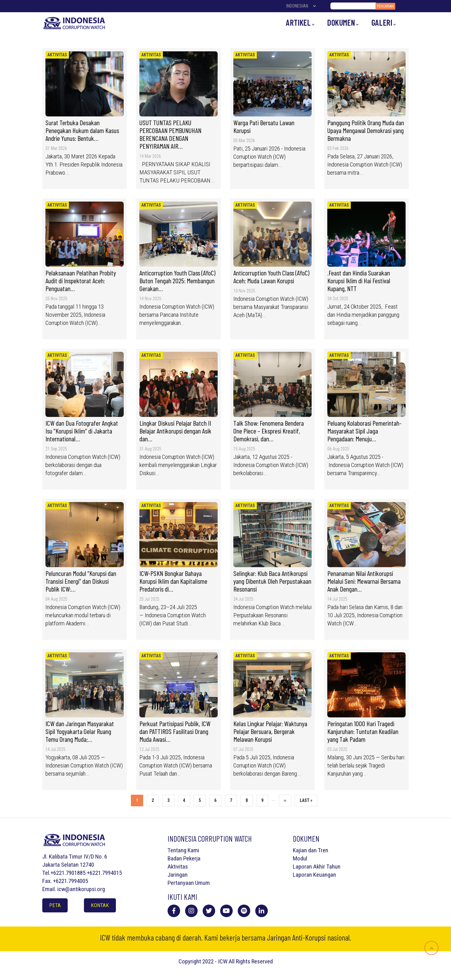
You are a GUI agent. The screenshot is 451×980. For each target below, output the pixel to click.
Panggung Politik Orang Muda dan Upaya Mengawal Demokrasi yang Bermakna (366, 130)
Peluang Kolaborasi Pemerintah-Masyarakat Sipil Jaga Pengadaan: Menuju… (364, 431)
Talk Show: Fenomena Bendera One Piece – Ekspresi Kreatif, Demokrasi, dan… (269, 431)
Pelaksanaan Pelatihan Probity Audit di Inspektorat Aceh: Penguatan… (81, 280)
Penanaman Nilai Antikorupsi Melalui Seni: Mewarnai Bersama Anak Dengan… (364, 581)
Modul (300, 858)
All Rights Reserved (251, 961)
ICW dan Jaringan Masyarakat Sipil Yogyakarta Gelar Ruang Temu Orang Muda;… (80, 731)
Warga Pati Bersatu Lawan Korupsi (264, 126)
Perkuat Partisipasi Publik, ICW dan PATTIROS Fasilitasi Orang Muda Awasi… (175, 731)
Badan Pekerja (184, 858)
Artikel (300, 23)
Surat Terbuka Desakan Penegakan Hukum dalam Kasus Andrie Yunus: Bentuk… (82, 130)
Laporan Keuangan (314, 875)
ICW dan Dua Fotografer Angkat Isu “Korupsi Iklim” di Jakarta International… (82, 431)
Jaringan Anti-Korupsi (296, 937)
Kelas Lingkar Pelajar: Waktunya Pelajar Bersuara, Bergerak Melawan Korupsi (270, 731)
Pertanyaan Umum (189, 883)
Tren (323, 850)
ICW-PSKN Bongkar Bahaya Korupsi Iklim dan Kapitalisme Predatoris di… (173, 581)
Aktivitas (57, 55)
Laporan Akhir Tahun (317, 867)
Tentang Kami (183, 850)
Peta (55, 905)
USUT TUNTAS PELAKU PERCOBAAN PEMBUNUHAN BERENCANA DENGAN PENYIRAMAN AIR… (170, 134)
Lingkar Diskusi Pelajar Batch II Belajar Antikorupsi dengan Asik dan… (175, 431)
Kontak (100, 905)
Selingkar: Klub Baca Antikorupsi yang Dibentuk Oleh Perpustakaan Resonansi (272, 581)
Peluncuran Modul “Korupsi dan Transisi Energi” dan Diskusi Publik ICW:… (81, 581)
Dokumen (343, 23)
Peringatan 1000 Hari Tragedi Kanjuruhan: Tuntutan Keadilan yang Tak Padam (363, 731)
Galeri (384, 23)
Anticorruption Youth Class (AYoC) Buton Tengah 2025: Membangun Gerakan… (177, 280)
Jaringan (178, 875)
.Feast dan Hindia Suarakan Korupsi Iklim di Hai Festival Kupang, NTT (359, 280)
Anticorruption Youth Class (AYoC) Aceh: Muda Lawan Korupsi (271, 277)
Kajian (300, 850)
